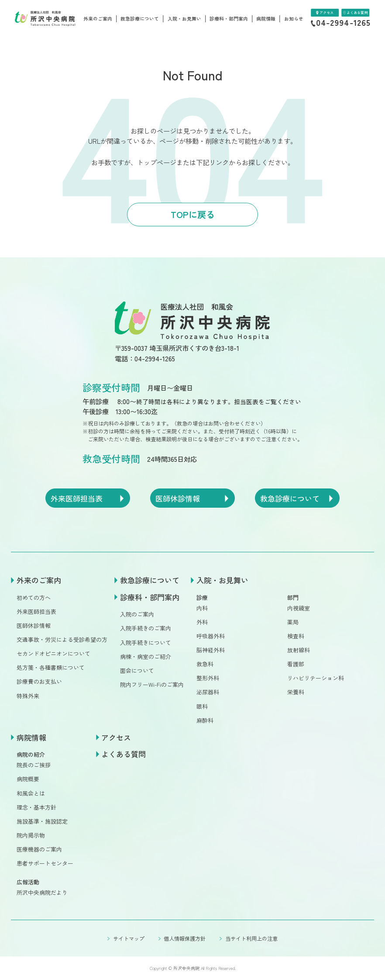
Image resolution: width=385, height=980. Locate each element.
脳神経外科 (211, 650)
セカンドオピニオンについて (53, 653)
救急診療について (140, 19)
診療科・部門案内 (229, 19)
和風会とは (31, 793)
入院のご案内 (137, 614)
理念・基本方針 (36, 807)
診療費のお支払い (39, 681)
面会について (137, 670)
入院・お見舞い (184, 19)
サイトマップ (129, 938)
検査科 (296, 636)
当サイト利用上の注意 (251, 938)
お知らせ (294, 19)
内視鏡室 (299, 608)
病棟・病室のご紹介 (146, 656)
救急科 (205, 664)
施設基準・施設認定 (42, 821)
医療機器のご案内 (39, 849)
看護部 (296, 664)
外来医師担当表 (36, 611)
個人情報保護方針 (185, 938)
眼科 (202, 706)
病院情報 (266, 19)
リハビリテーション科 (316, 678)
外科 (202, 622)
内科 (202, 608)
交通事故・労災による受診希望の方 (62, 639)
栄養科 (296, 692)
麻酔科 (205, 720)
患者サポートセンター (45, 863)
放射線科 (299, 650)
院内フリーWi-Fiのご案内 (152, 684)
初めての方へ (34, 597)
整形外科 (208, 678)
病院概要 (28, 779)
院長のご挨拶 (34, 765)
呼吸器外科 (211, 636)
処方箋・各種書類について (51, 667)
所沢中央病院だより (42, 892)
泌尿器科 (208, 692)
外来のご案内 (98, 19)
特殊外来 (28, 696)
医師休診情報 (34, 625)
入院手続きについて (146, 642)
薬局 (293, 622)
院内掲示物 (31, 835)
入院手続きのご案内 (146, 628)
